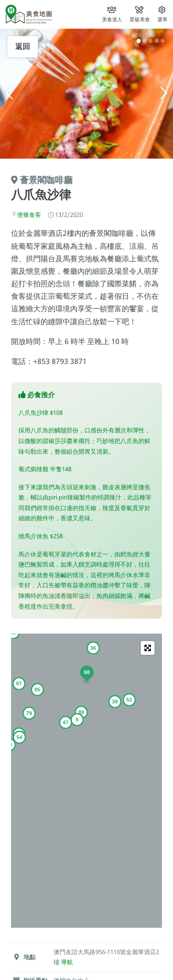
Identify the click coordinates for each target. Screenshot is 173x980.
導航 (67, 962)
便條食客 (29, 215)
